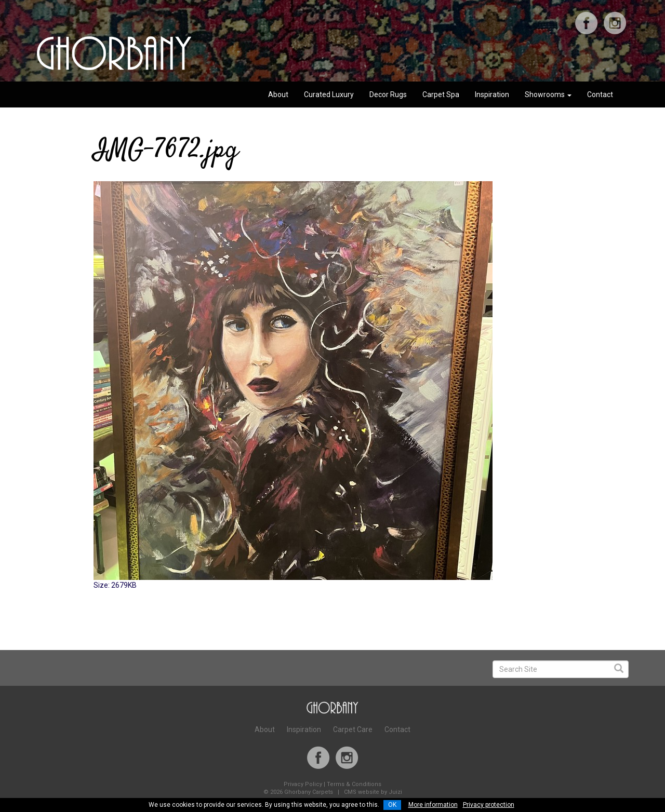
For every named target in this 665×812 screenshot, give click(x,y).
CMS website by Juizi (373, 792)
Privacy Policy (303, 784)
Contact (600, 94)
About (278, 94)
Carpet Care (353, 729)
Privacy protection (489, 805)
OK (392, 805)
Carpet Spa (441, 94)
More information (433, 805)
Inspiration (492, 94)
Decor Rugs (388, 94)
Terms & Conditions (354, 784)
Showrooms (548, 94)
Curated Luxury (329, 94)
